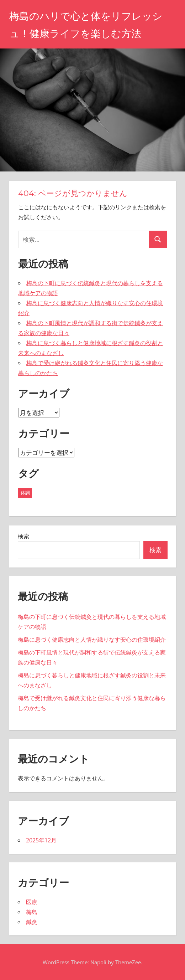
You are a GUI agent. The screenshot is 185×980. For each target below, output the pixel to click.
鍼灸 (32, 922)
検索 (23, 536)
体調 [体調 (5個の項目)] (25, 493)
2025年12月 (41, 840)
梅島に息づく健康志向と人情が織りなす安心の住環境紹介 (92, 640)
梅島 (32, 912)
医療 (32, 902)
